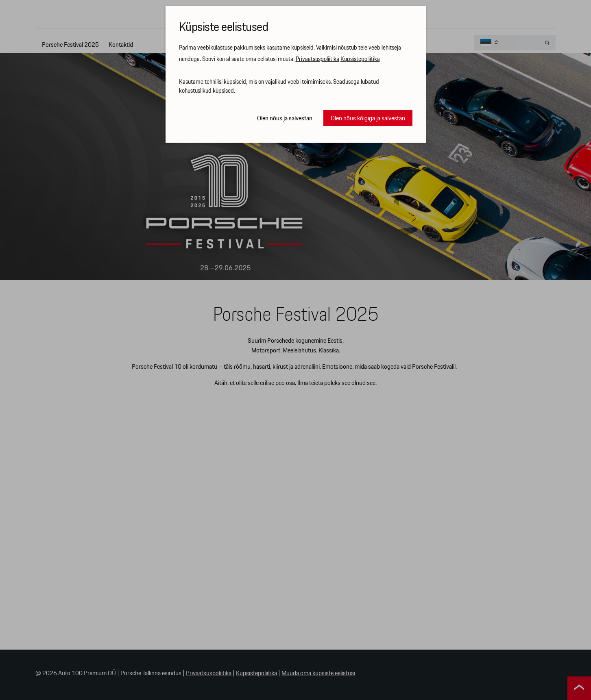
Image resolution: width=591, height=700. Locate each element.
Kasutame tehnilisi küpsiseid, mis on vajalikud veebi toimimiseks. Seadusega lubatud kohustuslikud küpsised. (279, 87)
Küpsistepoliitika (360, 59)
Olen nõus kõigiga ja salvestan (368, 118)
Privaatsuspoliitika (317, 59)
